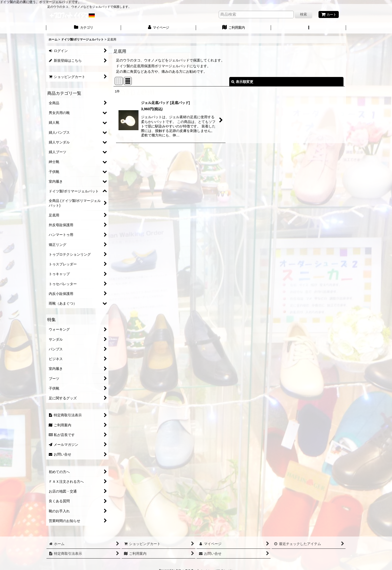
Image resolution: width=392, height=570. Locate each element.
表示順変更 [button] (242, 82)
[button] (308, 28)
